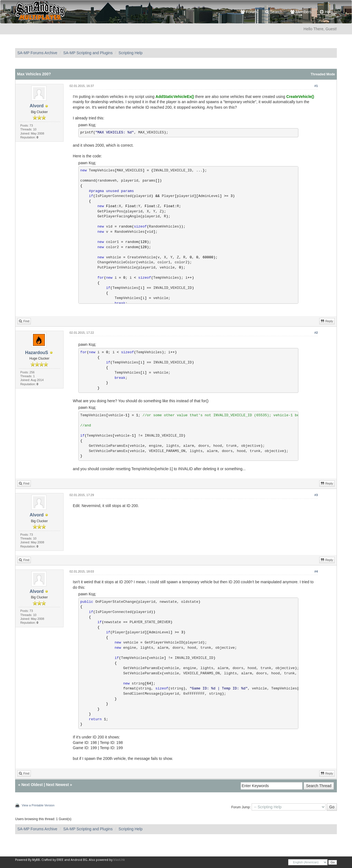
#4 (316, 571)
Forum (249, 12)
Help (326, 12)
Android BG (79, 860)
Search (274, 12)
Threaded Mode (323, 74)
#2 (316, 333)
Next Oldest (32, 785)
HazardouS (37, 353)
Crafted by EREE (53, 860)
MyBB (36, 860)
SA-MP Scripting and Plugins (88, 53)
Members (301, 12)
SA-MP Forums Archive (37, 53)
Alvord (37, 106)
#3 (316, 495)
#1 (316, 86)
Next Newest (57, 785)
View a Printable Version (38, 805)
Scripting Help (130, 53)
